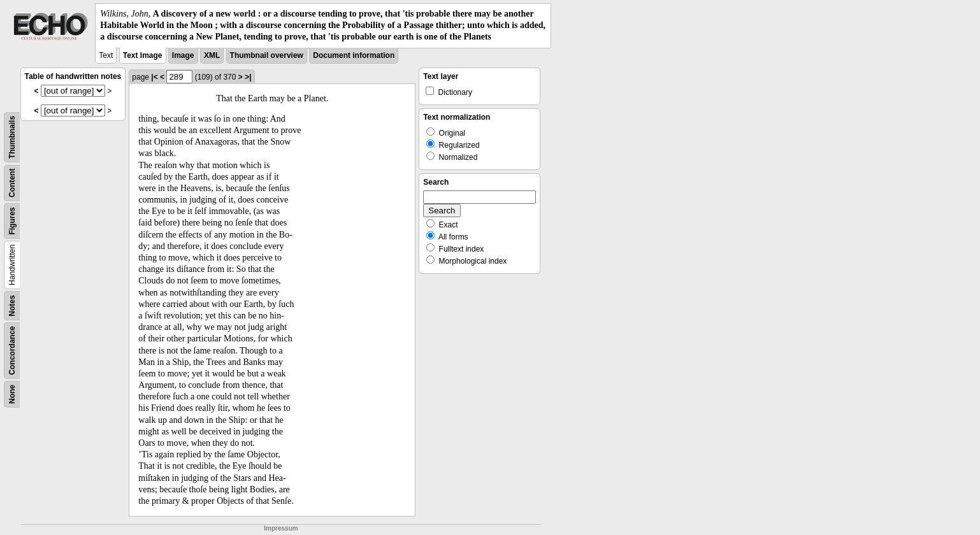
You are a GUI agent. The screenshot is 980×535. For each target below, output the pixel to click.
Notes (12, 305)
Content (12, 182)
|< (154, 77)
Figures (12, 221)
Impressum (281, 528)
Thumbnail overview (267, 55)
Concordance (12, 351)
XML (212, 55)
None (12, 394)
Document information (354, 55)
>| (248, 77)
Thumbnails (12, 137)
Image (183, 55)
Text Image (143, 55)
